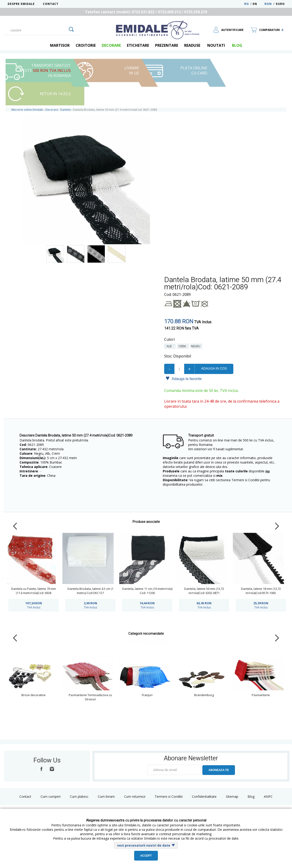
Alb (170, 346)
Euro (280, 4)
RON (268, 4)
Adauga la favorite (184, 378)
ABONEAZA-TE (219, 770)
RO (247, 4)
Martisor (60, 45)
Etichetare (138, 45)
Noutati (216, 45)
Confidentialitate (204, 796)
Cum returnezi (135, 796)
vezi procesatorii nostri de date (144, 845)
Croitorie (86, 45)
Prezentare (167, 45)
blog (237, 45)
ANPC (268, 796)
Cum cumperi (51, 796)
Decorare (111, 45)
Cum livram (106, 796)
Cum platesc (79, 796)
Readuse (192, 45)
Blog (251, 796)
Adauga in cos (214, 368)
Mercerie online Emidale (27, 110)
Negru (196, 346)
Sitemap (232, 796)
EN (258, 4)
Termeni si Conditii (169, 796)
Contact (51, 4)
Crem (183, 346)
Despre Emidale (21, 4)
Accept (146, 856)
